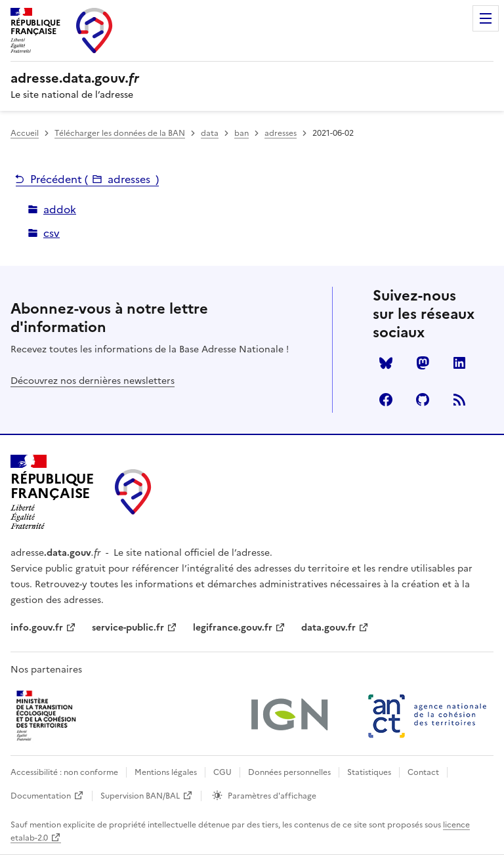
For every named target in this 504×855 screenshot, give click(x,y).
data (210, 133)
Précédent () (94, 179)
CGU (222, 772)
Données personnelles (289, 772)
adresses (281, 133)
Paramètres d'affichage (272, 796)
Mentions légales (166, 772)
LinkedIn (459, 363)
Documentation (41, 796)
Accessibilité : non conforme (64, 772)
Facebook (386, 400)
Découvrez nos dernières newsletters (93, 381)
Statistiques (369, 772)
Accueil (25, 133)
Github (423, 400)
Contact (423, 772)
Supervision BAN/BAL (140, 796)
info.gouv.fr (37, 628)
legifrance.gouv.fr (233, 628)
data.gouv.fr (328, 628)
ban (241, 133)
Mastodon (423, 363)
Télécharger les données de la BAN (120, 133)
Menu (486, 18)
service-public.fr (128, 628)
